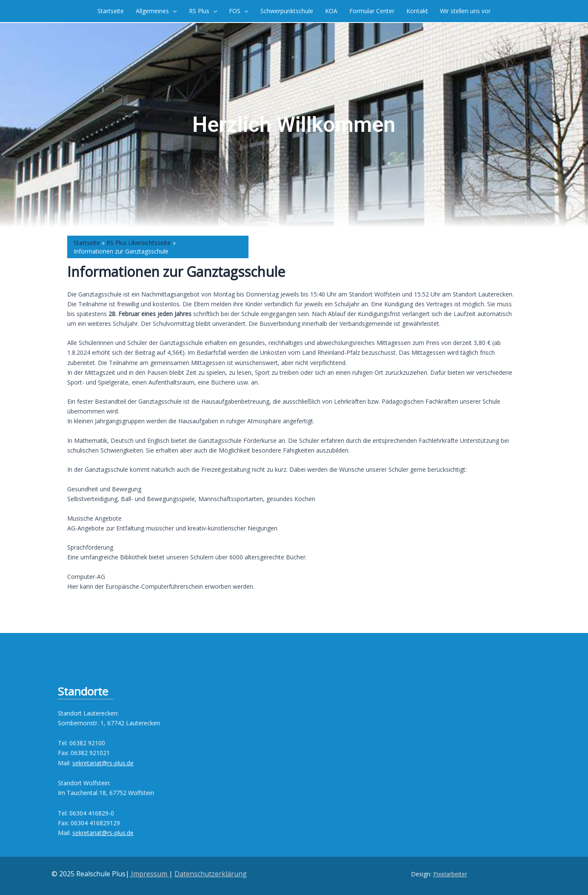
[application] (173, 11)
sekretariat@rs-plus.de (103, 763)
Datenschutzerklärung (211, 874)
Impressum (149, 874)
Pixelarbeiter (450, 874)
